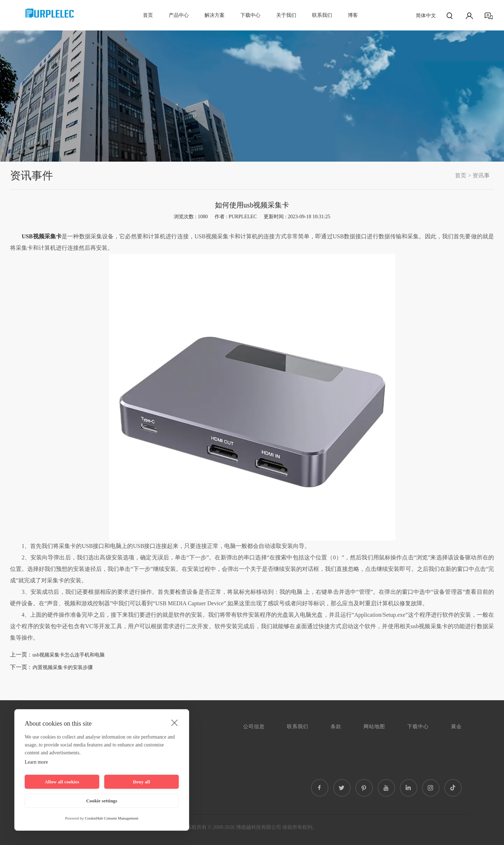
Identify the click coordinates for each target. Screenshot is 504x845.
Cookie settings (102, 801)
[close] (175, 722)
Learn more (36, 762)
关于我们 (286, 15)
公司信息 (254, 727)
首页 (148, 15)
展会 (456, 727)
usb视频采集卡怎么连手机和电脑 (69, 655)
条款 (336, 727)
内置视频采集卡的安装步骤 (63, 667)
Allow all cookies (62, 782)
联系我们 (322, 15)
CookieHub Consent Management (112, 818)
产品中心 (179, 15)
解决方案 (215, 15)
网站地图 (374, 727)
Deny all (141, 782)
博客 (353, 15)
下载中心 (250, 15)
